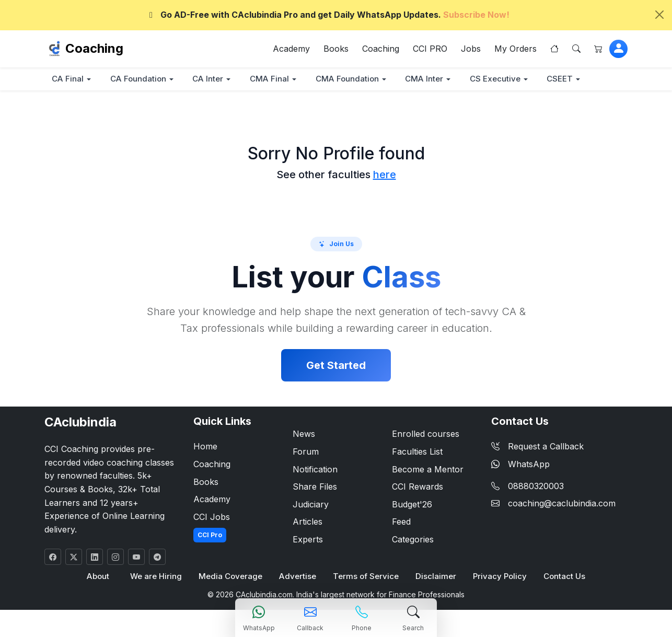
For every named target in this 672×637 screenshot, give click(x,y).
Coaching (94, 49)
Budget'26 (412, 505)
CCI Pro (210, 536)
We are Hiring (157, 577)
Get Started (336, 366)
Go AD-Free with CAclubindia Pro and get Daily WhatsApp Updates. (328, 15)
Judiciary (311, 505)
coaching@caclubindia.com (562, 504)
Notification (315, 470)
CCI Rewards (418, 487)
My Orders (515, 49)
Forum (306, 452)
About (99, 577)
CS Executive (503, 79)
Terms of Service (366, 577)
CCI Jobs (212, 517)
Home (205, 447)
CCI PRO (430, 49)
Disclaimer (435, 577)
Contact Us (563, 577)
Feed (401, 523)
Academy (291, 49)
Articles (308, 523)
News (304, 435)
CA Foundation (140, 79)
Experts (308, 540)
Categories (413, 540)
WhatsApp (520, 465)
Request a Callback (537, 447)
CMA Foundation (353, 79)
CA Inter (211, 79)
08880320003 (536, 487)
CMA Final (274, 79)
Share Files (315, 487)
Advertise (298, 577)
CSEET (570, 79)
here (385, 175)
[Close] (659, 15)
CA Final (68, 79)
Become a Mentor (428, 470)
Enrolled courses (426, 435)
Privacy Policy (499, 577)
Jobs (471, 49)
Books (336, 49)
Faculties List (417, 452)
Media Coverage (231, 577)
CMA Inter (431, 79)
